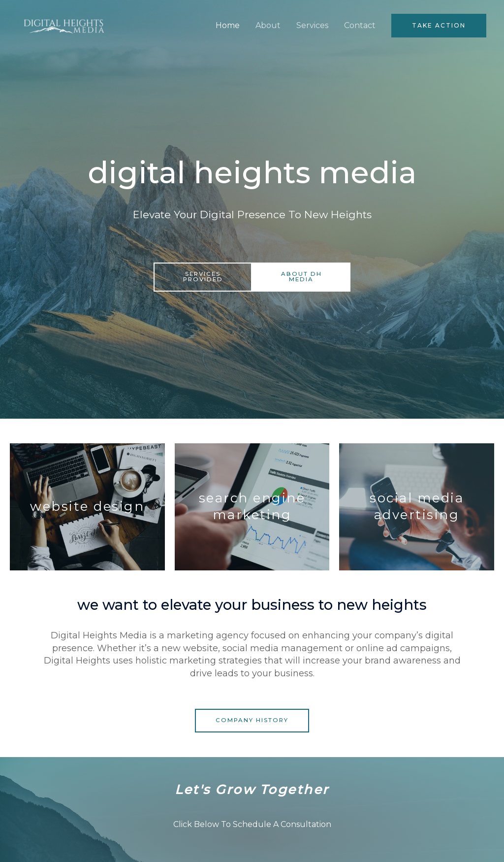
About (268, 28)
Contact (360, 28)
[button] (439, 28)
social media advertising (417, 506)
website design (87, 506)
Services (312, 28)
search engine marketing (252, 506)
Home (228, 28)
